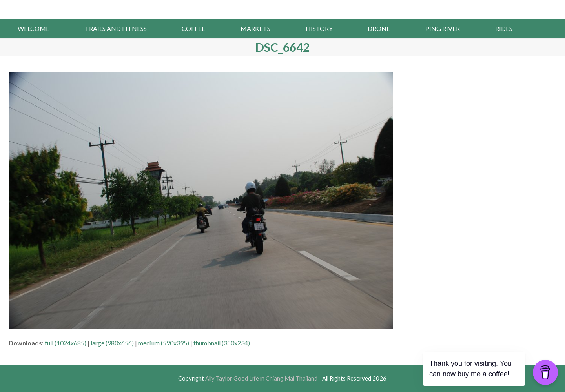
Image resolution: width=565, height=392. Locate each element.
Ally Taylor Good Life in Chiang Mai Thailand (283, 9)
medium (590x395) (164, 343)
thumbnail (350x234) (222, 343)
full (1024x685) (66, 343)
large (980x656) (112, 343)
